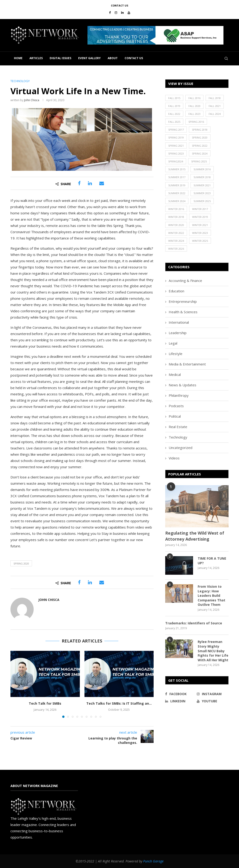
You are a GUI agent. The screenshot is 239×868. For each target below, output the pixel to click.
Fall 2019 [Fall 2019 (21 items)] (174, 106)
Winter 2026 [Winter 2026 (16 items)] (176, 249)
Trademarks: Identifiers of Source (194, 623)
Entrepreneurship (183, 301)
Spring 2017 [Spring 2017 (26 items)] (176, 130)
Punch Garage (153, 861)
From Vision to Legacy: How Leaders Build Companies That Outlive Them (212, 595)
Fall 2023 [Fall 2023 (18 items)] (194, 114)
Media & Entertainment (187, 364)
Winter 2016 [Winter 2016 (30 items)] (176, 209)
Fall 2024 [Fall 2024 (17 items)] (215, 114)
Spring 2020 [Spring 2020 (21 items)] (200, 137)
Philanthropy (179, 395)
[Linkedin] (122, 13)
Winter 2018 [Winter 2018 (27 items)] (176, 217)
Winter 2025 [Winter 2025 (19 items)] (200, 241)
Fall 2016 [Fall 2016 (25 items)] (194, 98)
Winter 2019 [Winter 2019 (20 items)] (200, 217)
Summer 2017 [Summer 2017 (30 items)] (177, 177)
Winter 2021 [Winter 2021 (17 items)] (200, 225)
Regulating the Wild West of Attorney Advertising (195, 536)
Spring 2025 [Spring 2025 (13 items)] (199, 161)
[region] (158, 35)
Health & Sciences (183, 312)
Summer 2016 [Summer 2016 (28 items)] (202, 169)
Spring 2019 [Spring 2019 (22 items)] (176, 137)
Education (176, 291)
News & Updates (182, 385)
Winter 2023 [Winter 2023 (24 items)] (200, 233)
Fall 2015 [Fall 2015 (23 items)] (174, 98)
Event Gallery (89, 58)
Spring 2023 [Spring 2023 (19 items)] (176, 153)
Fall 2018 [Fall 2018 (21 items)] (215, 98)
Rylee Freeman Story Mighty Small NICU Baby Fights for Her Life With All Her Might (213, 651)
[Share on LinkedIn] (90, 183)
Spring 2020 (21, 563)
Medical (175, 374)
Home (18, 58)
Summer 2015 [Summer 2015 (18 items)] (177, 169)
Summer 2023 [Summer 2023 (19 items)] (202, 193)
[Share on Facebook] (79, 183)
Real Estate (178, 427)
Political (175, 416)
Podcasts (176, 406)
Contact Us (120, 5)
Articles (36, 58)
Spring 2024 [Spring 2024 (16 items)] (200, 153)
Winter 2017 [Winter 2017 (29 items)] (200, 209)
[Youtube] (129, 13)
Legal (173, 343)
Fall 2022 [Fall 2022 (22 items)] (174, 114)
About (113, 58)
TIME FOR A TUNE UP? (212, 561)
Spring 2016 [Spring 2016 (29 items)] (196, 122)
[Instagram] (116, 13)
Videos (174, 458)
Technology (178, 437)
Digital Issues (60, 58)
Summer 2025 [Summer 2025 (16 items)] (202, 201)
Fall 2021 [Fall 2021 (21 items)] (215, 106)
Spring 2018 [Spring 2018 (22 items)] (200, 130)
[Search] (226, 58)
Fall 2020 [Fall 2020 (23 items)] (194, 106)
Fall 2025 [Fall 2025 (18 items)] (174, 122)
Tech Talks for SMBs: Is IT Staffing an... (119, 703)
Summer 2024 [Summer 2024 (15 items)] (177, 201)
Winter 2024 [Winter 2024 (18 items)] (176, 241)
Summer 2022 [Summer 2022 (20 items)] (177, 193)
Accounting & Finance (185, 281)
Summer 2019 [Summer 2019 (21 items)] (177, 185)
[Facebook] (110, 13)
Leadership (178, 333)
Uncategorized (181, 448)
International (179, 322)
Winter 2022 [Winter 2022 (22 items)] (176, 233)
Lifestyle (176, 354)
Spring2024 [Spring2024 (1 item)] (176, 161)
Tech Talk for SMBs (45, 703)
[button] (155, 35)
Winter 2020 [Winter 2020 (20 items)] (176, 225)
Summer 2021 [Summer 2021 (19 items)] (202, 185)
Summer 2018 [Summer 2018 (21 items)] (202, 177)
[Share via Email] (102, 183)
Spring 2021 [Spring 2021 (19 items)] (176, 146)
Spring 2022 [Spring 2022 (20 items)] (200, 146)
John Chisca (32, 100)
